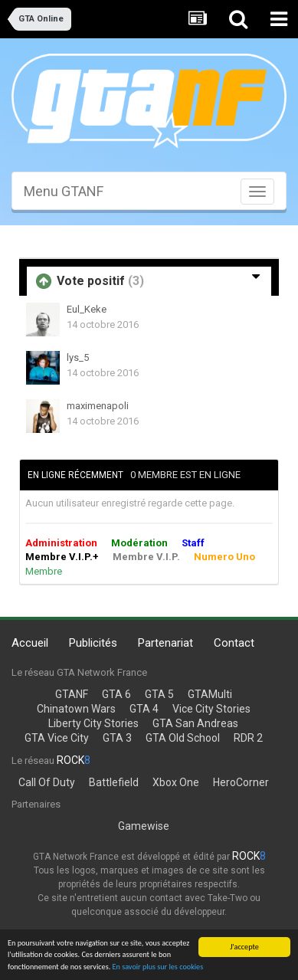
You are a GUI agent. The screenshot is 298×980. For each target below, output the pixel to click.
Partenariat (165, 643)
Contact (234, 643)
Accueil (30, 643)
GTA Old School (183, 738)
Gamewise (144, 826)
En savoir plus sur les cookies (158, 967)
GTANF (72, 694)
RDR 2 (248, 738)
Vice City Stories (211, 709)
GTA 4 (144, 709)
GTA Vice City (57, 738)
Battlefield (114, 782)
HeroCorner (241, 782)
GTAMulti (210, 694)
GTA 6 (116, 694)
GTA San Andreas (195, 723)
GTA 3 (117, 738)
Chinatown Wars (76, 709)
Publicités (93, 643)
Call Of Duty (47, 782)
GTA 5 (159, 694)
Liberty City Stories (93, 723)
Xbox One (176, 782)
